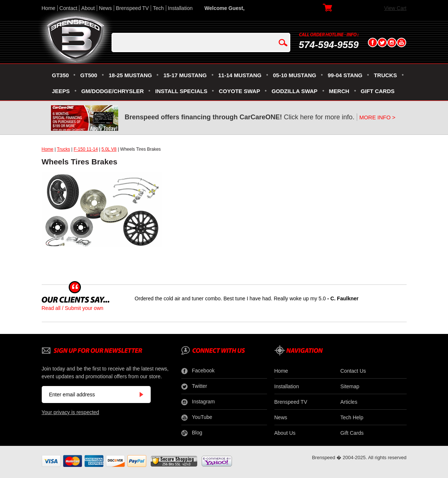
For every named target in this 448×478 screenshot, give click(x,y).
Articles (349, 402)
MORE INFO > (377, 117)
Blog (192, 433)
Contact (68, 8)
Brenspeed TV (132, 8)
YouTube (197, 417)
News (105, 8)
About (88, 8)
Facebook (198, 371)
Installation (180, 8)
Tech (158, 8)
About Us (285, 433)
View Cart (395, 8)
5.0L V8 (109, 149)
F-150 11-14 (86, 149)
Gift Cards (352, 433)
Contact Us (353, 371)
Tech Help (352, 417)
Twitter (194, 386)
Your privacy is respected (71, 412)
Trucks (64, 149)
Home (49, 8)
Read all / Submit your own (73, 308)
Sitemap (350, 386)
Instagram (198, 402)
